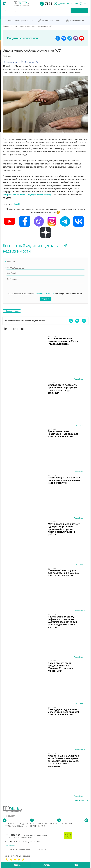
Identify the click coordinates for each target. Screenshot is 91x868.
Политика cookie (39, 826)
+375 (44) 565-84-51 (26, 835)
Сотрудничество (25, 823)
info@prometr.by (11, 845)
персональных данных (44, 294)
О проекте (10, 823)
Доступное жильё (77, 20)
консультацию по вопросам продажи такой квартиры (28, 195)
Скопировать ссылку (13, 62)
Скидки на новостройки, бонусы (20, 20)
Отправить (45, 299)
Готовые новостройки (51, 20)
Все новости (82, 800)
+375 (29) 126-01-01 (22, 842)
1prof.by (18, 204)
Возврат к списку (13, 311)
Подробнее (80, 379)
